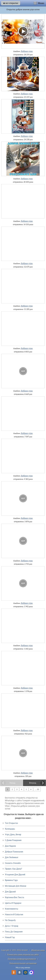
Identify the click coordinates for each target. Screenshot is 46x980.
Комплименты (11, 909)
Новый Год (10, 937)
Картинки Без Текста (14, 897)
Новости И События (14, 915)
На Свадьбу (10, 920)
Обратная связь (38, 950)
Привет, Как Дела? (13, 869)
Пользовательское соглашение (23, 963)
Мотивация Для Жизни (16, 886)
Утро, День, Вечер (13, 835)
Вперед (33, 783)
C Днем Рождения (13, 840)
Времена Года (11, 880)
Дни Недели (10, 846)
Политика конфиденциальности (22, 959)
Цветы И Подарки (13, 903)
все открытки (11, 3)
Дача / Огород (12, 926)
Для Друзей (10, 892)
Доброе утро (27, 51)
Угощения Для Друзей (15, 875)
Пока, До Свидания (14, 932)
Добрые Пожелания (14, 852)
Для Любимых (12, 857)
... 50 (37, 789)
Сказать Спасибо (13, 863)
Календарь (10, 829)
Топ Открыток (11, 823)
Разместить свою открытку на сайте (23, 954)
